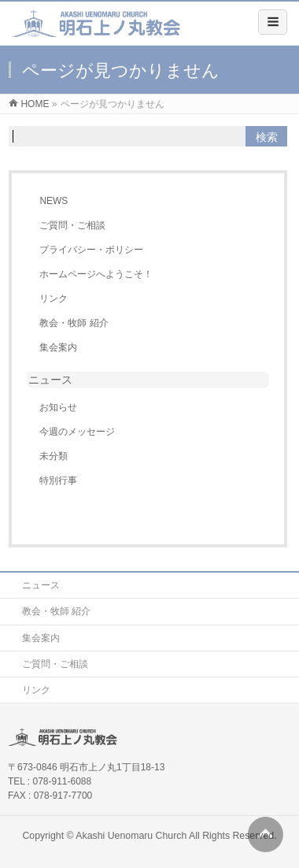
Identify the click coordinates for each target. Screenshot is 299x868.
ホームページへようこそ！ (96, 274)
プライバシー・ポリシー (91, 250)
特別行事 (58, 480)
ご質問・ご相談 (72, 225)
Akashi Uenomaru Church (131, 836)
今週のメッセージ (77, 432)
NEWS (54, 201)
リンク (54, 299)
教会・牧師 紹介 (74, 323)
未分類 (54, 456)
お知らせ (58, 407)
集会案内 (58, 347)
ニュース (41, 585)
